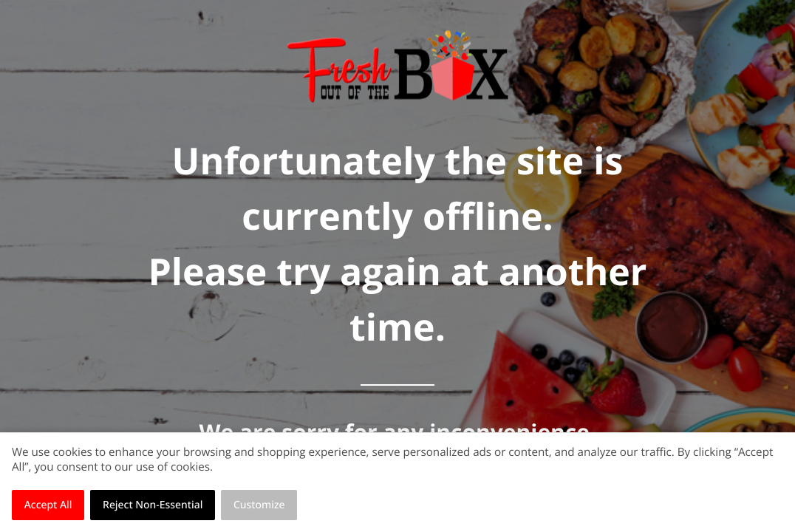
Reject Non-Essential (153, 505)
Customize (259, 505)
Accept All (48, 505)
